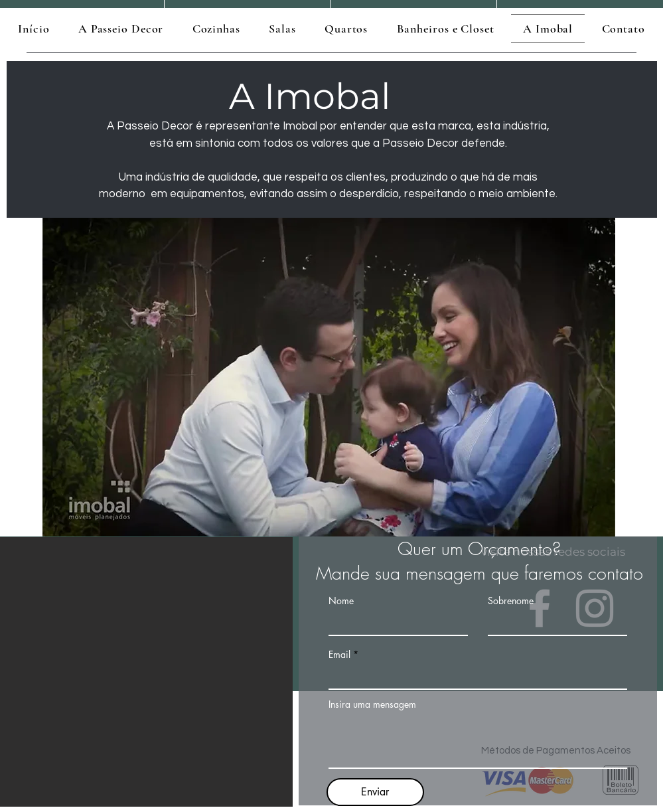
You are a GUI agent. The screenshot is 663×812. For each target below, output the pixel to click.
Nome (341, 601)
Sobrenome (511, 601)
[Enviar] (375, 792)
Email (339, 655)
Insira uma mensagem (372, 704)
